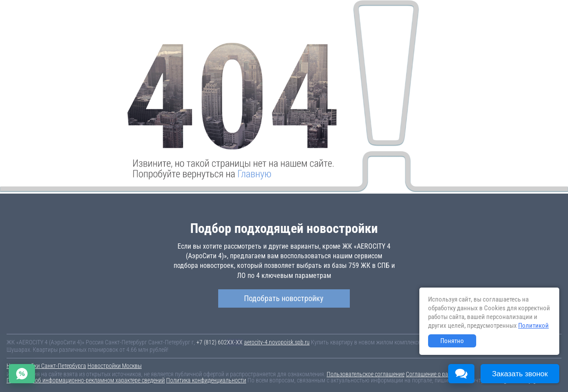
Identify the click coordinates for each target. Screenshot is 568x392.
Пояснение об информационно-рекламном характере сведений (86, 380)
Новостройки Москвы (115, 366)
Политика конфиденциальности (206, 380)
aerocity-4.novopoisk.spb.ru (277, 342)
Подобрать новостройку (284, 298)
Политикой (533, 326)
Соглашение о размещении (440, 374)
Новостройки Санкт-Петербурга (46, 366)
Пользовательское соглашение (366, 374)
